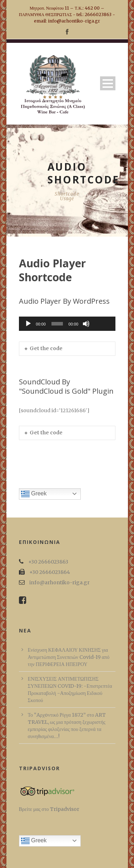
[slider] (57, 324)
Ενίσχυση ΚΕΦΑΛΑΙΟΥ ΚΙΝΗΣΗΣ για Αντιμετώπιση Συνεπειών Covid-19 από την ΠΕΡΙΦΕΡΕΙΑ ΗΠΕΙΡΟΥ (69, 657)
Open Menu (108, 83)
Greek (34, 494)
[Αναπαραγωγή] (28, 324)
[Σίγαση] (86, 324)
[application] (67, 324)
